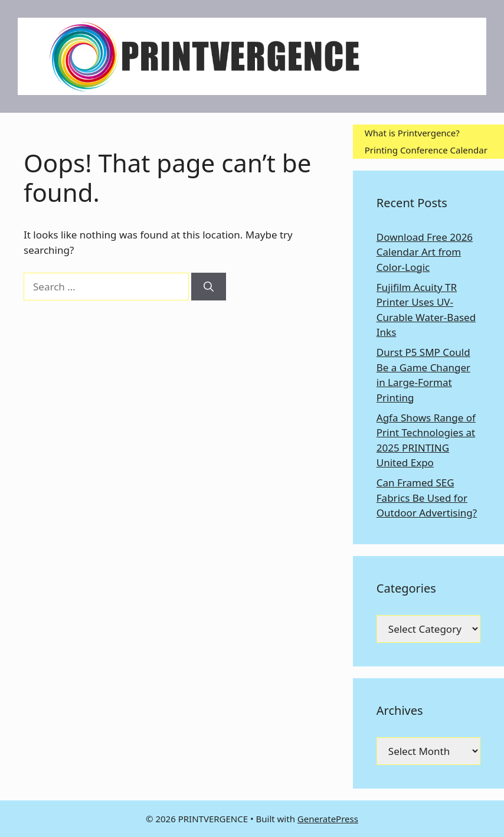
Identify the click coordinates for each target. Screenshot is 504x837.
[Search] (209, 287)
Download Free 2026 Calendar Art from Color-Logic (425, 252)
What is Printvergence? (412, 133)
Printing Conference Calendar (426, 150)
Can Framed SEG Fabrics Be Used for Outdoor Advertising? (427, 498)
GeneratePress (328, 819)
